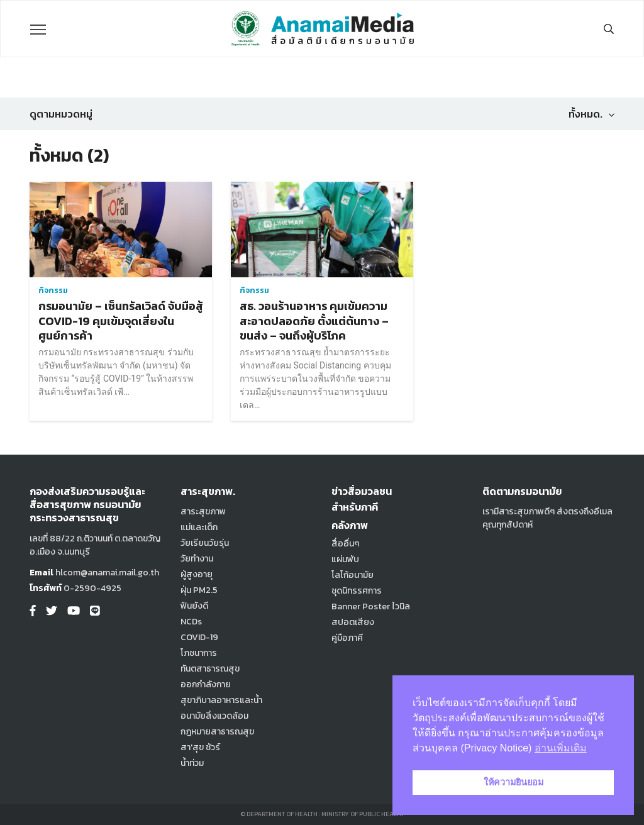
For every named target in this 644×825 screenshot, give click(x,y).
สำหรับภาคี (355, 507)
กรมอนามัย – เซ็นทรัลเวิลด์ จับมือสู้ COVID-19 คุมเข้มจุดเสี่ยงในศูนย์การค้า (121, 321)
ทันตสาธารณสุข (210, 669)
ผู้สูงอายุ (197, 574)
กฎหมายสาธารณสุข (217, 732)
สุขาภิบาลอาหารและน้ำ (221, 700)
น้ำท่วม (192, 763)
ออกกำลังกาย (206, 684)
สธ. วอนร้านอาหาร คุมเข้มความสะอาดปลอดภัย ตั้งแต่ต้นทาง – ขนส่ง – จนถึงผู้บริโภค (314, 321)
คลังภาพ (350, 525)
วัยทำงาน (197, 559)
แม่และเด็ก (199, 527)
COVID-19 (199, 637)
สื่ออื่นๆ (345, 544)
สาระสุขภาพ (203, 512)
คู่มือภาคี (347, 638)
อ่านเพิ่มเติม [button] (561, 748)
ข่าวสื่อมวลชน (362, 491)
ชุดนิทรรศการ (357, 591)
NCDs (191, 622)
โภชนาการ (199, 653)
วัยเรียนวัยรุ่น (205, 543)
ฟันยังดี (194, 606)
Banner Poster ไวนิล (371, 606)
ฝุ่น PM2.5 (199, 590)
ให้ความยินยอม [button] (514, 782)
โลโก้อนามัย (353, 575)
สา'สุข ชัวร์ (200, 747)
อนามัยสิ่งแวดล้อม (214, 716)
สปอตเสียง (353, 622)
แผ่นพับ (345, 559)
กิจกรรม (53, 291)
